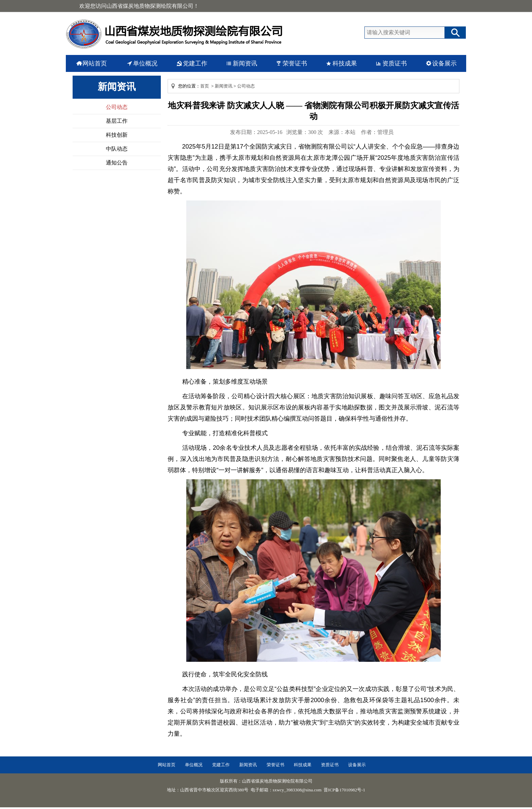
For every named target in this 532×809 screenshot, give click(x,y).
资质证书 (395, 63)
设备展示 (444, 63)
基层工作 (117, 121)
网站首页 (95, 63)
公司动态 (117, 107)
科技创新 (117, 135)
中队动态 (117, 149)
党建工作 (195, 63)
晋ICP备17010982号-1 (344, 790)
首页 (205, 86)
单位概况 (145, 63)
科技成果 (345, 63)
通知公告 (117, 163)
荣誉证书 (295, 63)
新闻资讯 (245, 63)
